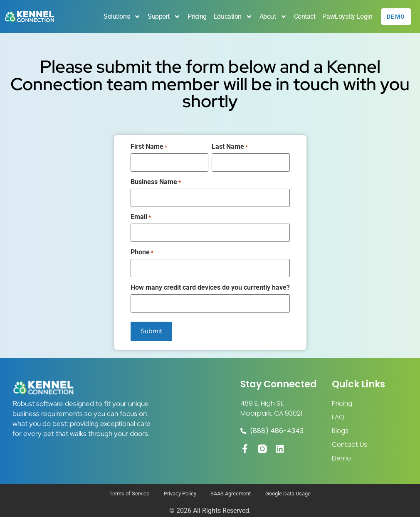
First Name (149, 147)
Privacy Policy (176, 489)
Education (231, 17)
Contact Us (350, 437)
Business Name (156, 180)
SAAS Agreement (233, 489)
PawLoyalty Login (346, 16)
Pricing (195, 16)
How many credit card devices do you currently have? (210, 282)
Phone (142, 248)
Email (141, 214)
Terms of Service (121, 489)
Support (162, 17)
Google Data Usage (296, 489)
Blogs (341, 423)
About (271, 17)
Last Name (230, 147)
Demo (342, 451)
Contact (303, 16)
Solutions (120, 17)
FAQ (338, 409)
